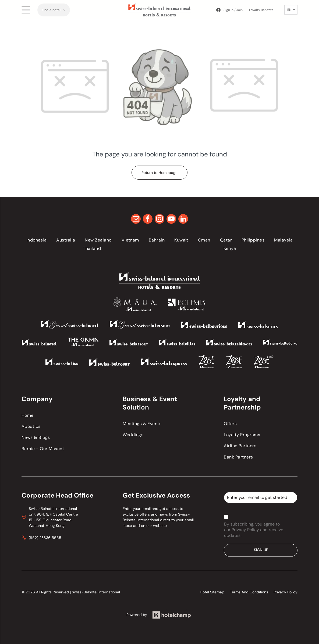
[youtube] (171, 220)
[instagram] (159, 220)
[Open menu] (26, 10)
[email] (136, 220)
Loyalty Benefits (261, 10)
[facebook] (148, 220)
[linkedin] (183, 220)
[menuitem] (54, 10)
